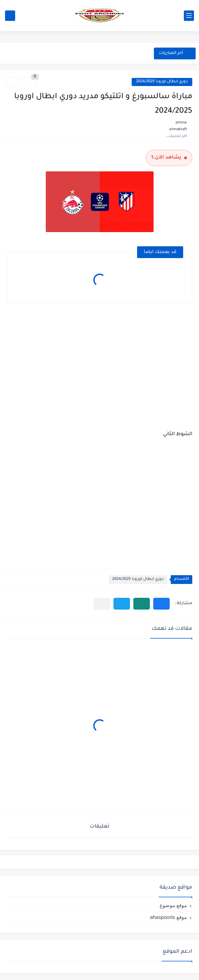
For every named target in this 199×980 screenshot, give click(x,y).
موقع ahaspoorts (169, 917)
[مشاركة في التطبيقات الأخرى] (102, 604)
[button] (161, 604)
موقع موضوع (173, 905)
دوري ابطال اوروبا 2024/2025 (162, 82)
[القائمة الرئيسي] (189, 16)
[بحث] (10, 16)
